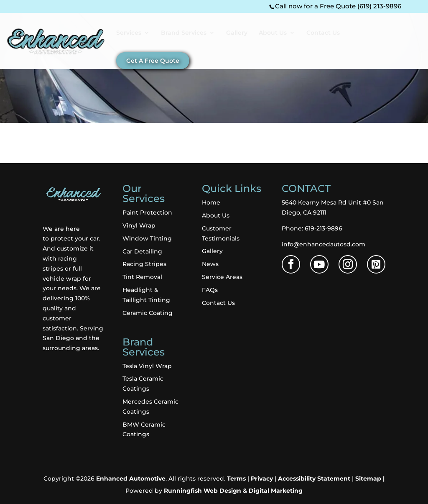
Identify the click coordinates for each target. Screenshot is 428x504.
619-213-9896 (324, 228)
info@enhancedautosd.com (324, 244)
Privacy (262, 478)
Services (129, 33)
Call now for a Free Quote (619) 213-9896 (338, 6)
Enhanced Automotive (131, 478)
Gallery (237, 33)
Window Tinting (147, 238)
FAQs (210, 290)
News (210, 264)
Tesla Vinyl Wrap (147, 366)
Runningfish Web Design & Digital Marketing (233, 491)
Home (211, 202)
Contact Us (323, 33)
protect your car (75, 238)
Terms (236, 478)
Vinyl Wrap (139, 225)
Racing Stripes (144, 264)
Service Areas (222, 277)
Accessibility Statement (314, 478)
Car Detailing (142, 251)
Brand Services (184, 33)
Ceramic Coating (148, 313)
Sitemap (368, 478)
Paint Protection (147, 212)
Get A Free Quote (153, 61)
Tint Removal (142, 277)
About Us (273, 33)
